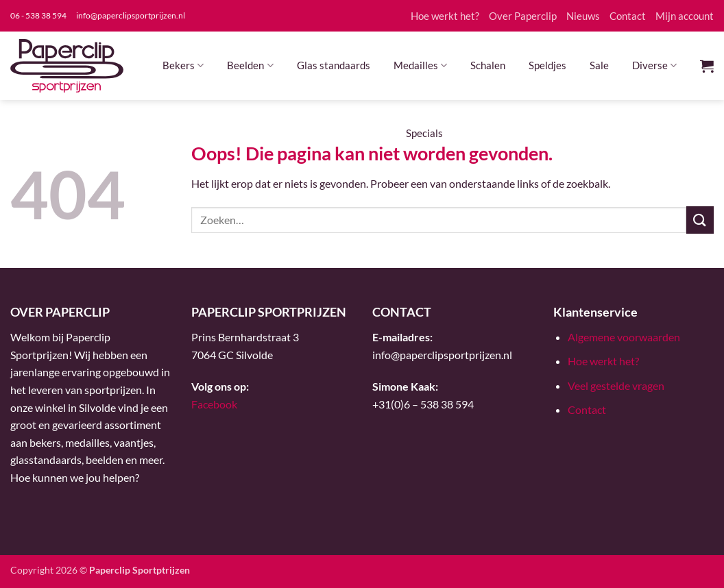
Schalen (488, 65)
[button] (707, 66)
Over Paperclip (523, 16)
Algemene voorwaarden (624, 337)
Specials (424, 133)
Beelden (250, 65)
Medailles (420, 65)
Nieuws (583, 16)
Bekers (183, 65)
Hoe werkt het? (445, 16)
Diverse (654, 65)
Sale (599, 65)
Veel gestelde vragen (616, 385)
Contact (628, 16)
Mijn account (685, 16)
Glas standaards (334, 65)
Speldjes (547, 65)
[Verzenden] (700, 220)
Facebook (214, 404)
